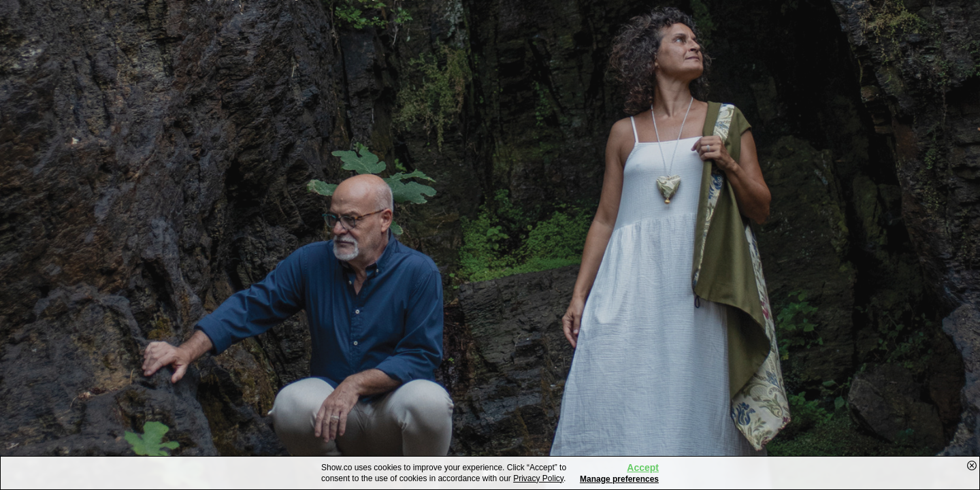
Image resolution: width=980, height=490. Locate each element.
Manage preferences (619, 479)
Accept (643, 468)
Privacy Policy (538, 478)
